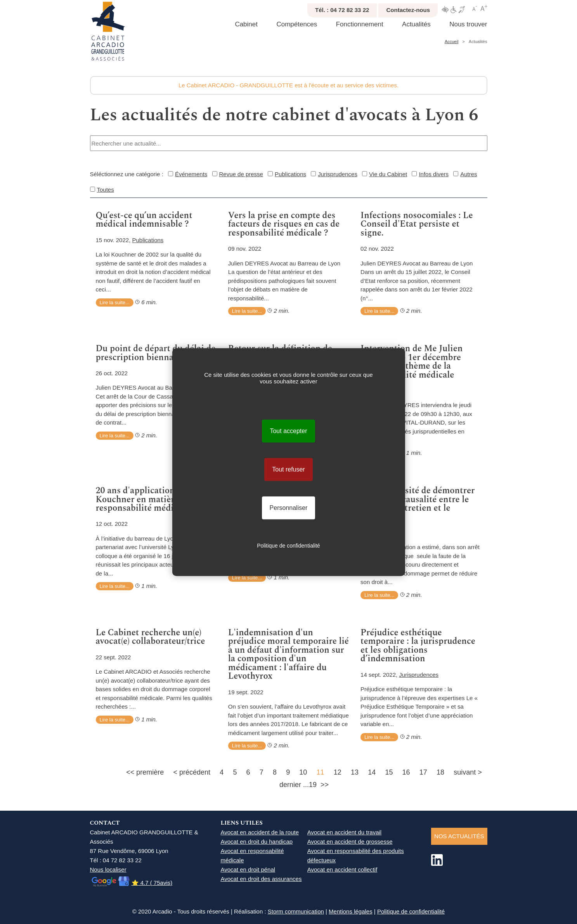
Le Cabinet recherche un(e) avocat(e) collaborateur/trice (151, 637)
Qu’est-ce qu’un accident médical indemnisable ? (144, 220)
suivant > (468, 772)
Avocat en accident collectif (342, 869)
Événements (191, 174)
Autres (469, 174)
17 (423, 772)
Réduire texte (475, 8)
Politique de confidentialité (411, 911)
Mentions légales (351, 911)
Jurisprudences (338, 174)
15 (389, 772)
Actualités (416, 24)
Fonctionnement (360, 24)
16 (406, 772)
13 (355, 772)
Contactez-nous (408, 10)
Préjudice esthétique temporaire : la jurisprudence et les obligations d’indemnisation (418, 646)
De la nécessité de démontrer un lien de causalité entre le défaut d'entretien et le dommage (418, 504)
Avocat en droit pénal (248, 869)
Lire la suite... (115, 303)
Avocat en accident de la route (260, 832)
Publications (290, 174)
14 (372, 772)
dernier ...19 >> (304, 785)
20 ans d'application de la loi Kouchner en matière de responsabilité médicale (152, 499)
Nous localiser (108, 869)
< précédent (192, 772)
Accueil (451, 42)
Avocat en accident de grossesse (350, 842)
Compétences (297, 24)
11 (321, 772)
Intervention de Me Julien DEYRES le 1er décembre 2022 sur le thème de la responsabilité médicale (412, 362)
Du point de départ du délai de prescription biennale (156, 353)
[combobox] (289, 143)
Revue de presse (241, 174)
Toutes (106, 190)
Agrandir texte (484, 8)
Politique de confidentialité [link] (288, 546)
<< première (145, 772)
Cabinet (246, 24)
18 (440, 772)
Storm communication (296, 911)
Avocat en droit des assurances (261, 879)
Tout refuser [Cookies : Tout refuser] (288, 469)
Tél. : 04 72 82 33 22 (342, 10)
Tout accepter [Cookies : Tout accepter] (288, 431)
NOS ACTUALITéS (459, 836)
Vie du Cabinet (388, 174)
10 (303, 772)
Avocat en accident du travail (345, 832)
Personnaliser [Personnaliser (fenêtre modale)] (289, 508)
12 (338, 772)
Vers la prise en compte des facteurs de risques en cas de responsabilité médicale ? (284, 224)
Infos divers (434, 174)
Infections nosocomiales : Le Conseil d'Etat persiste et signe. (417, 224)
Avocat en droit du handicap (256, 842)
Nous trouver (468, 24)
